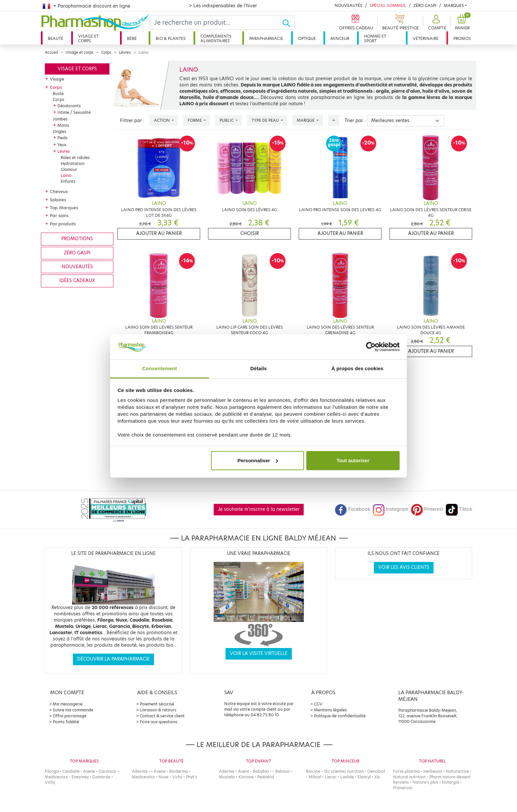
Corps (106, 52)
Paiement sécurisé (157, 704)
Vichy (50, 782)
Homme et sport (375, 38)
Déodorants (69, 106)
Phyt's (192, 777)
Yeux (62, 145)
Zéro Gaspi (425, 5)
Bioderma (179, 771)
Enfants (68, 181)
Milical (315, 777)
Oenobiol (376, 771)
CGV (318, 704)
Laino (66, 175)
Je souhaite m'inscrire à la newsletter (259, 509)
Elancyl (364, 777)
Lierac (331, 777)
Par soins (59, 215)
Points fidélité (66, 722)
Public (227, 120)
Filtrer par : (132, 121)
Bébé (132, 38)
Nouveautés (349, 5)
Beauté (56, 38)
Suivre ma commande (73, 710)
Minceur (340, 38)
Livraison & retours (158, 710)
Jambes (60, 119)
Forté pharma (406, 771)
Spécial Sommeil (388, 5)
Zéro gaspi (77, 253)
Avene (89, 771)
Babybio (261, 771)
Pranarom (403, 788)
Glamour (69, 169)
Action (162, 120)
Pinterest (427, 509)
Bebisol (282, 771)
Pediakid (266, 777)
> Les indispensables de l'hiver (223, 6)
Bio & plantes (171, 38)
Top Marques (64, 208)
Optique (307, 38)
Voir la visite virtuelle (259, 653)
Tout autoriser (353, 460)
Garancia (107, 771)
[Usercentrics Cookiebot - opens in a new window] (371, 347)
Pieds (62, 138)
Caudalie (71, 771)
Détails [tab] (258, 368)
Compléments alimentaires (216, 38)
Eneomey (80, 777)
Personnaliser (258, 460)
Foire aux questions (159, 722)
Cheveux (59, 191)
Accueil (51, 52)
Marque (306, 120)
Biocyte (313, 771)
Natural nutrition (409, 777)
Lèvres (125, 52)
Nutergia (451, 782)
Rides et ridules (75, 158)
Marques (454, 5)
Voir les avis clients (404, 567)
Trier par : (355, 121)
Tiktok (459, 509)
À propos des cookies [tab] (357, 368)
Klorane (246, 777)
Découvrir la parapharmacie (113, 659)
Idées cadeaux (77, 281)
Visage (57, 79)
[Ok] (288, 23)
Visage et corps (88, 38)
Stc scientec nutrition (344, 771)
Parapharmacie (266, 38)
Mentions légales (330, 710)
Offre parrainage (70, 716)
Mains (63, 125)
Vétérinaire (426, 38)
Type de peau (266, 120)
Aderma (140, 771)
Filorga (52, 771)
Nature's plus (425, 782)
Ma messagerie (68, 704)
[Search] (216, 23)
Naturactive (457, 771)
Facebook (352, 509)
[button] (436, 23)
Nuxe (164, 777)
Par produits (63, 224)
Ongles (60, 131)
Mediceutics (56, 777)
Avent (244, 771)
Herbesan (433, 771)
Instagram (390, 509)
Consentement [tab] (159, 368)
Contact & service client (162, 716)
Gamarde (101, 777)
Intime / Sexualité (74, 112)
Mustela (227, 777)
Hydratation (73, 163)
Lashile (347, 777)
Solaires (58, 200)
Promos (462, 38)
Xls (377, 777)
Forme (195, 120)
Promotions (77, 239)
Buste (58, 94)
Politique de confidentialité (340, 716)
